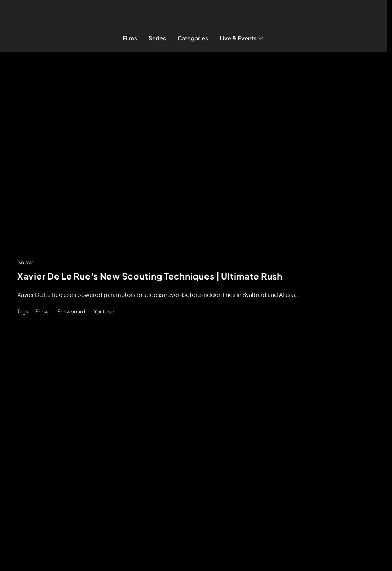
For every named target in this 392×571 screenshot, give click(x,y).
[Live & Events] (242, 38)
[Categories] (193, 38)
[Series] (157, 38)
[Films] (130, 38)
